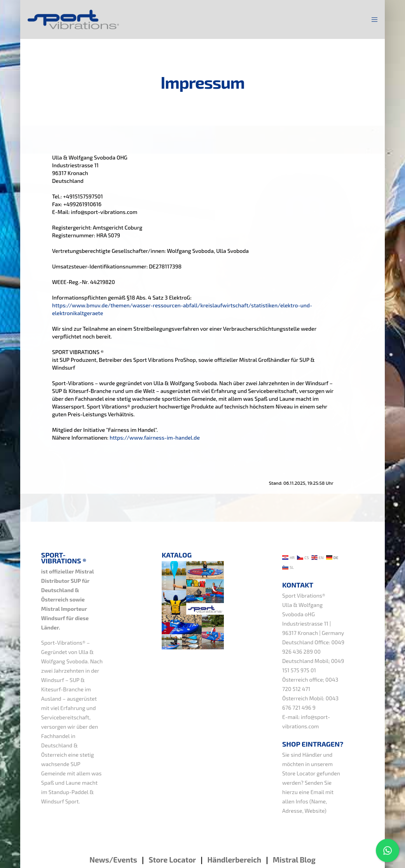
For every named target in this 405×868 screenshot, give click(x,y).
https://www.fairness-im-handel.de (155, 438)
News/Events (113, 860)
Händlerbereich (234, 860)
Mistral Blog (294, 860)
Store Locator (299, 773)
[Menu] (372, 19)
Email (317, 792)
